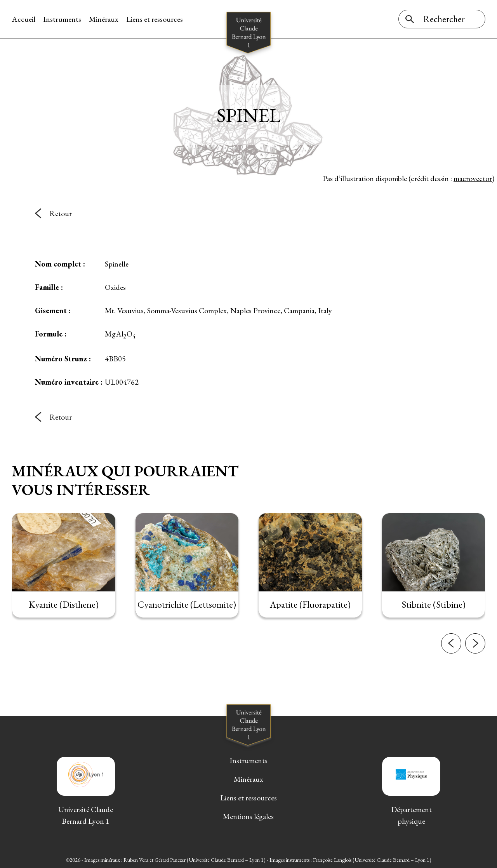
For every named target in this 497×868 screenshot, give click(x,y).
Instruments (62, 19)
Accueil (23, 19)
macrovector (473, 178)
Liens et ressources (155, 19)
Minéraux (104, 19)
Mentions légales (248, 816)
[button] (451, 657)
